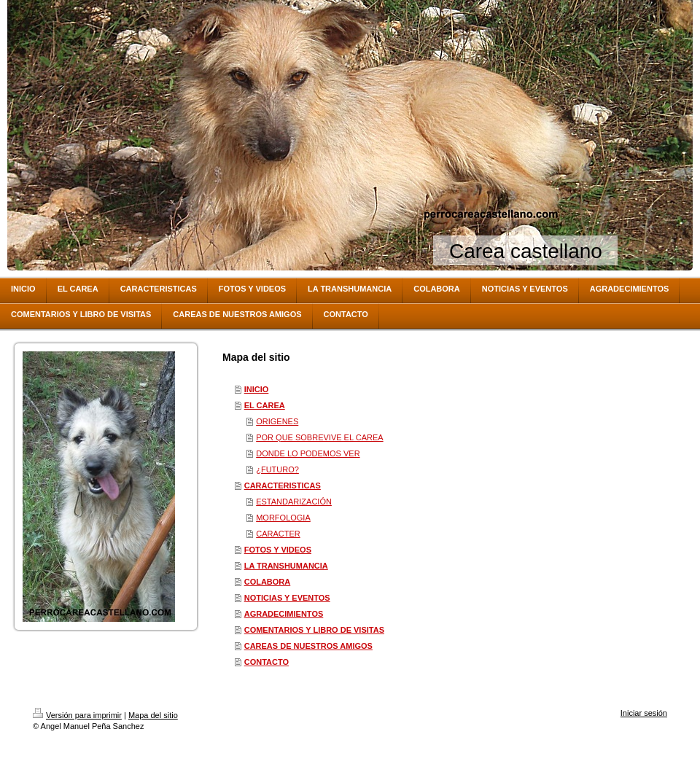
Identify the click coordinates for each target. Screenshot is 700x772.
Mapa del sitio (153, 715)
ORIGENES (277, 421)
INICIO (257, 389)
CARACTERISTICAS (283, 486)
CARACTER (278, 534)
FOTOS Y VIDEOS (278, 550)
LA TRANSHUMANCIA (286, 566)
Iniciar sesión (644, 713)
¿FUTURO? (277, 469)
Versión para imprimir (77, 715)
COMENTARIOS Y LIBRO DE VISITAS (314, 630)
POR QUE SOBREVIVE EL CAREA (319, 437)
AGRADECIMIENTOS (284, 614)
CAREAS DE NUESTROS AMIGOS (308, 646)
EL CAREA (265, 405)
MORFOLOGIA (283, 518)
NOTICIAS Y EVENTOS (287, 598)
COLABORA (268, 582)
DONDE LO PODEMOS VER (308, 453)
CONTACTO (267, 662)
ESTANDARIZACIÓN (294, 502)
